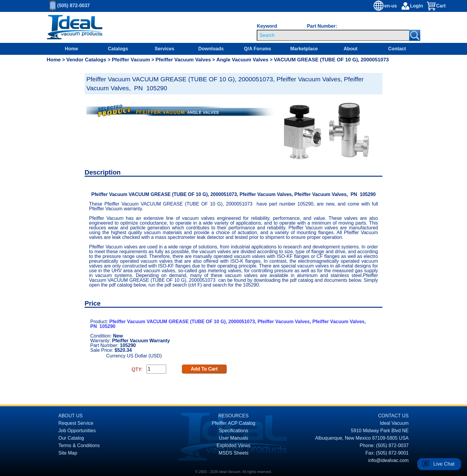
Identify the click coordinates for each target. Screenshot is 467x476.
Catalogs (118, 49)
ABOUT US (71, 416)
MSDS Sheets (233, 453)
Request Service (76, 423)
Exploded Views (233, 445)
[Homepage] (75, 27)
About (351, 49)
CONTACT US (393, 416)
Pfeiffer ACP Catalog (233, 423)
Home (71, 49)
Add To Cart (204, 369)
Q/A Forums (257, 49)
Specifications (234, 431)
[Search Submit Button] (415, 35)
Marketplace (304, 49)
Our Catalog (71, 438)
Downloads (211, 49)
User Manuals (234, 438)
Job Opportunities (77, 431)
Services (164, 49)
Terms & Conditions (79, 445)
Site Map (68, 453)
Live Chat (444, 464)
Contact (397, 49)
